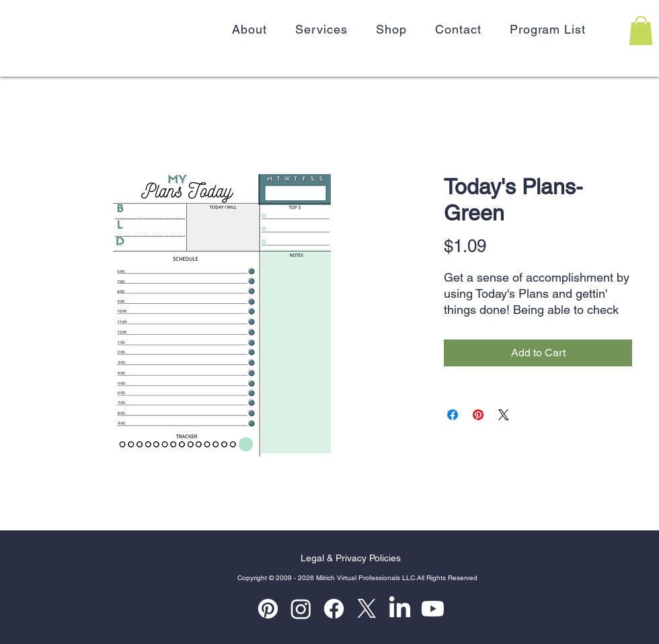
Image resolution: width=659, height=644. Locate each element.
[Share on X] (504, 415)
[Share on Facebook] (453, 415)
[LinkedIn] (400, 609)
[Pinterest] (268, 609)
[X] (367, 609)
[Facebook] (334, 609)
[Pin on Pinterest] (478, 415)
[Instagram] (301, 609)
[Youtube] (433, 609)
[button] (641, 31)
